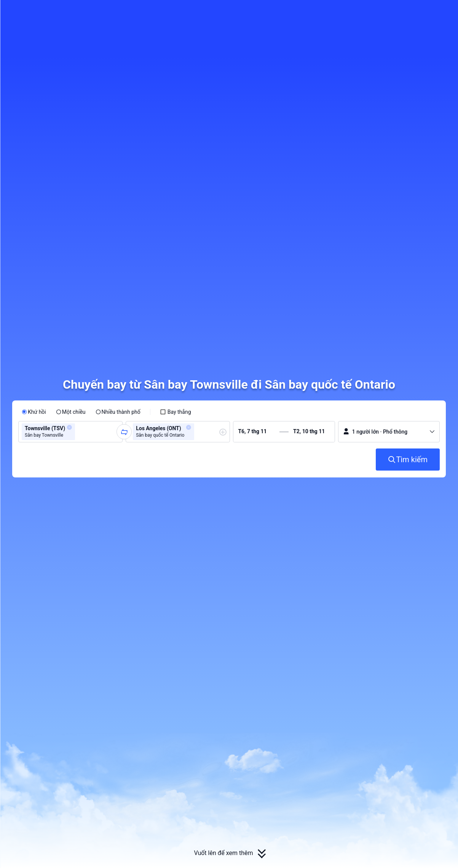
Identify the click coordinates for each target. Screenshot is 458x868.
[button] (399, 13)
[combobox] (79, 432)
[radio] (34, 412)
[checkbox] (176, 412)
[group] (70, 432)
